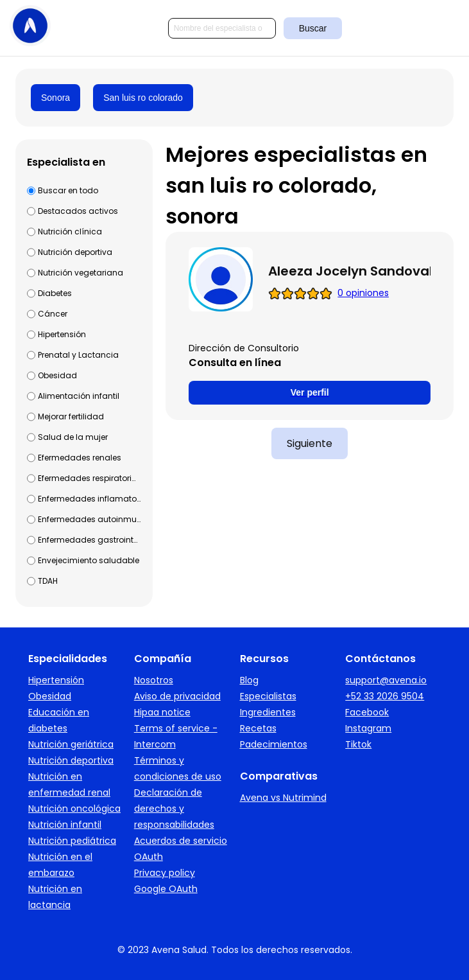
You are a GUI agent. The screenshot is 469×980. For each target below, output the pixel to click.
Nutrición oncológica (74, 809)
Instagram (368, 728)
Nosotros (154, 680)
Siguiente (310, 443)
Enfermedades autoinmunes (89, 519)
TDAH (48, 581)
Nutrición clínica (70, 232)
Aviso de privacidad (177, 696)
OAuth (149, 857)
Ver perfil (310, 392)
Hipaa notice (162, 712)
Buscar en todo (68, 190)
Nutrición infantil (65, 825)
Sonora (55, 98)
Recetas (258, 728)
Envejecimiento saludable (89, 560)
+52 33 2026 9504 (385, 696)
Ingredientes (268, 712)
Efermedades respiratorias (89, 478)
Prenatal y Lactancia (78, 355)
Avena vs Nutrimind (283, 798)
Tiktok (358, 744)
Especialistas (268, 696)
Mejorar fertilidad (71, 416)
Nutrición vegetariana (81, 273)
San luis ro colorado (143, 98)
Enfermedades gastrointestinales (89, 540)
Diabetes (55, 293)
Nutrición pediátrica (72, 841)
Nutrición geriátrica (71, 744)
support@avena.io (386, 680)
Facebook (367, 712)
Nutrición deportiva (75, 252)
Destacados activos (78, 211)
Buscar (313, 28)
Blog (249, 680)
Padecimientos (274, 744)
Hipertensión (62, 334)
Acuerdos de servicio (181, 841)
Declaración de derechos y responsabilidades (174, 809)
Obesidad (57, 375)
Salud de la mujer (73, 437)
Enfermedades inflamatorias (89, 499)
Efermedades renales (80, 458)
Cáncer (53, 314)
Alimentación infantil (79, 396)
